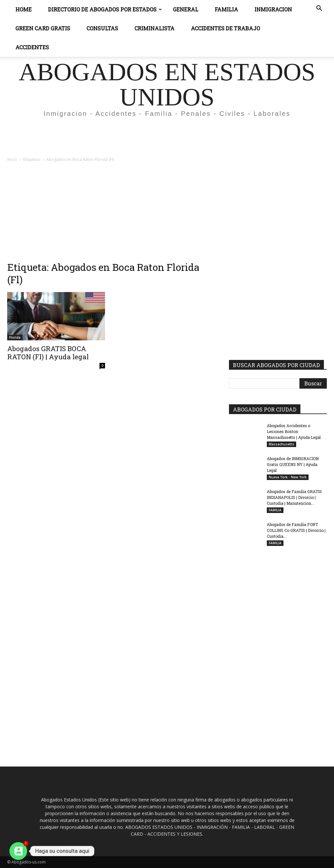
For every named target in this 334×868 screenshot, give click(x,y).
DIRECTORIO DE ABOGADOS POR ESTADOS (105, 9)
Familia (226, 9)
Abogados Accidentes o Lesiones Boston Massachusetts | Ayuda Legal (294, 431)
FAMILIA (275, 510)
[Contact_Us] (18, 851)
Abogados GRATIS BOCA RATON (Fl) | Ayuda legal (48, 353)
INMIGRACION (273, 9)
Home (23, 9)
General (186, 9)
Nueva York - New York (288, 477)
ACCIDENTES (32, 47)
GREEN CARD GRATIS (43, 28)
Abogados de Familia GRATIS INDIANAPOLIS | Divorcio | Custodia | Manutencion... (294, 497)
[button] (319, 9)
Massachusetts (281, 444)
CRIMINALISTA (154, 28)
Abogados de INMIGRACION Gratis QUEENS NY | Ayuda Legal (293, 464)
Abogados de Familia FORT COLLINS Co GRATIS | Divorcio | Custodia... (296, 530)
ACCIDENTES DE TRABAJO (225, 28)
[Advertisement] (167, 140)
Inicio (12, 159)
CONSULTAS (102, 28)
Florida (15, 337)
